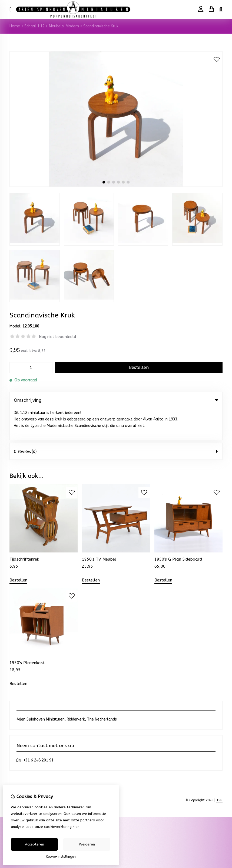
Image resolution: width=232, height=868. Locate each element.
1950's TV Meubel (99, 528)
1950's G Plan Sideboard (178, 528)
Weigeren (87, 844)
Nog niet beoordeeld (58, 337)
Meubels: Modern (64, 26)
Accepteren (34, 844)
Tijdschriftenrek (24, 528)
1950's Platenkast (27, 631)
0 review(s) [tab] (116, 420)
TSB (219, 769)
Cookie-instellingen (61, 857)
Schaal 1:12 (34, 26)
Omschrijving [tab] (116, 400)
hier (76, 827)
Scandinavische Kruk (101, 26)
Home (15, 26)
